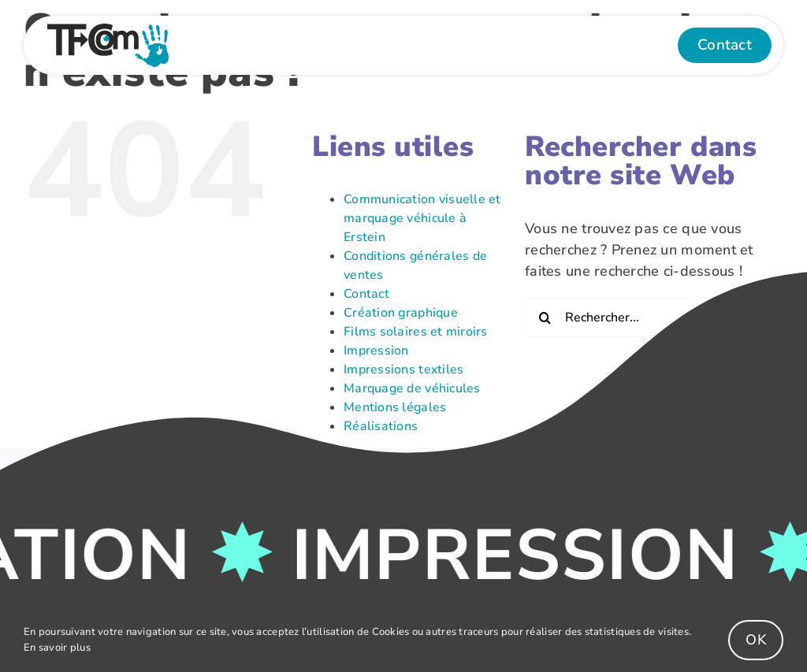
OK (756, 640)
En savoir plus (57, 648)
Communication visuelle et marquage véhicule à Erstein (422, 218)
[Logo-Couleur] (108, 31)
